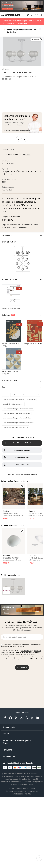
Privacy (12, 700)
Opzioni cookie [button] (22, 700)
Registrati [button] (18, 30)
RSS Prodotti (17, 705)
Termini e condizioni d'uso (16, 702)
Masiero (5, 69)
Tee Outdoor (8, 164)
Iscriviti (22, 579)
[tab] (22, 638)
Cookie (33, 700)
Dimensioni (7, 236)
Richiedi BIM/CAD (16, 457)
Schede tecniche (9, 279)
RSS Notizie (33, 702)
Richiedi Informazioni (17, 443)
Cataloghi (8, 315)
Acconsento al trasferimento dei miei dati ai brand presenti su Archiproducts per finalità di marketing (21, 557)
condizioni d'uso (26, 562)
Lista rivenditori (16, 465)
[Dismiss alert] (41, 21)
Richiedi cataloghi (17, 450)
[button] (40, 29)
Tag (3, 387)
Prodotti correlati (10, 381)
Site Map (28, 705)
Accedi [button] (10, 30)
